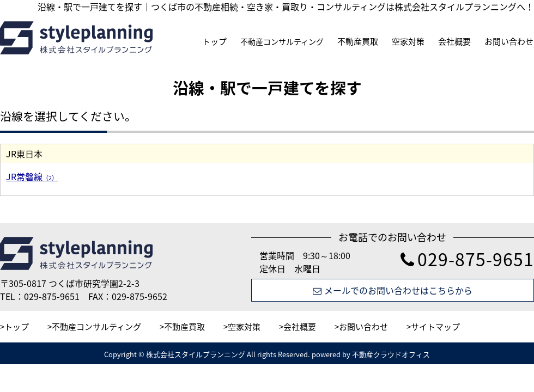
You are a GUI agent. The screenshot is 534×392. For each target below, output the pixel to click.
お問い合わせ (509, 41)
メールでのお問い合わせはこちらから (393, 290)
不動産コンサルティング (282, 41)
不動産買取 (358, 41)
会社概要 (454, 41)
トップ (214, 41)
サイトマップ (435, 327)
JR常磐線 (32, 176)
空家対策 (408, 41)
